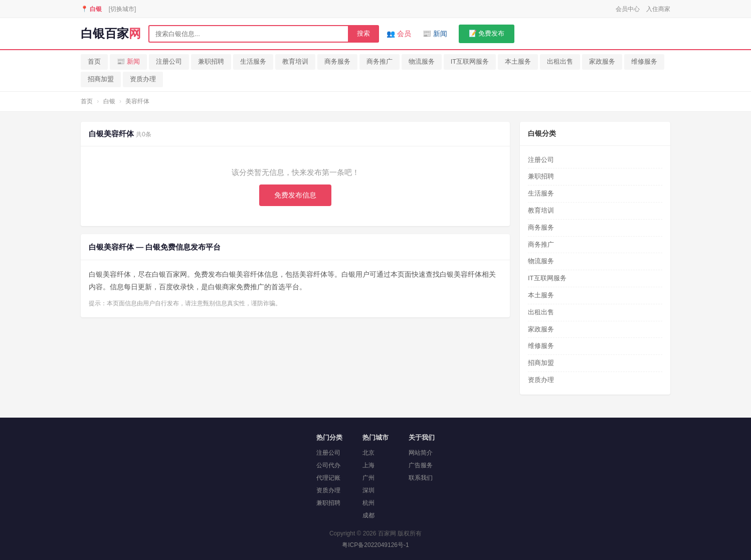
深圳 (368, 490)
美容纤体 (137, 101)
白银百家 (111, 33)
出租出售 (560, 61)
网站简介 (421, 453)
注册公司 (169, 61)
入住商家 (658, 9)
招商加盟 (101, 79)
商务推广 (380, 61)
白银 (109, 101)
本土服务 (518, 61)
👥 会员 (399, 34)
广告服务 (421, 465)
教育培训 (295, 61)
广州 (368, 478)
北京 (368, 453)
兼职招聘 (211, 61)
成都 (368, 515)
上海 (368, 465)
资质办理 (143, 79)
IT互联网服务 (470, 61)
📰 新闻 (435, 34)
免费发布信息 (295, 195)
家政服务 (602, 61)
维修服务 (644, 61)
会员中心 (628, 9)
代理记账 (328, 478)
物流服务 (422, 61)
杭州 (368, 503)
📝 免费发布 (487, 33)
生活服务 (253, 61)
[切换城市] (123, 9)
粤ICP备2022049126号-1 (375, 545)
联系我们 (421, 478)
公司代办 (328, 465)
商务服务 (337, 61)
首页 (94, 61)
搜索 (363, 33)
